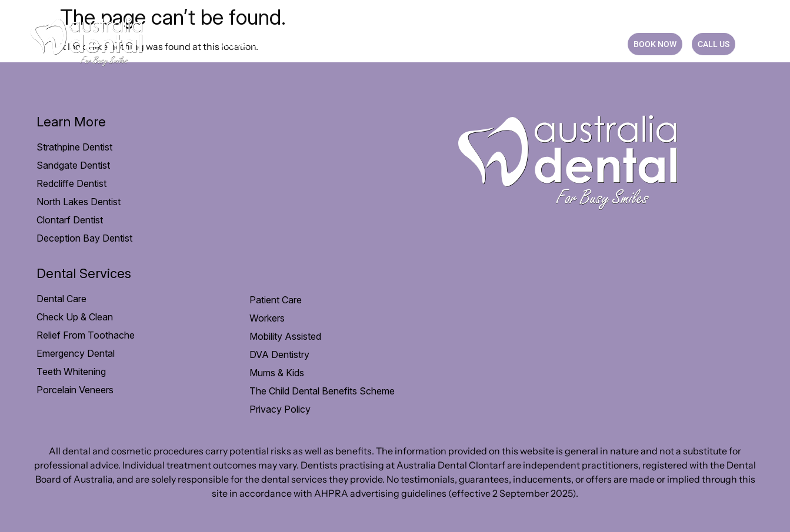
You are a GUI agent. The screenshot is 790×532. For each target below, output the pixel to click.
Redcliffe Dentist (71, 183)
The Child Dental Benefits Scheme (322, 391)
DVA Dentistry (279, 354)
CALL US (714, 44)
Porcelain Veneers (75, 390)
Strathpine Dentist (74, 147)
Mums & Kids (277, 373)
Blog (548, 44)
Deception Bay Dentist (84, 238)
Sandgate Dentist (73, 165)
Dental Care (250, 44)
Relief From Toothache (86, 335)
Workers (267, 318)
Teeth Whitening (71, 372)
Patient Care (330, 44)
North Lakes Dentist (79, 202)
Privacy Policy (280, 409)
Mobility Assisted (285, 336)
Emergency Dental (76, 353)
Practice (497, 44)
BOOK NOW (655, 44)
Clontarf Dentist (70, 220)
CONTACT (594, 44)
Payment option (418, 44)
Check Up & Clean (75, 317)
